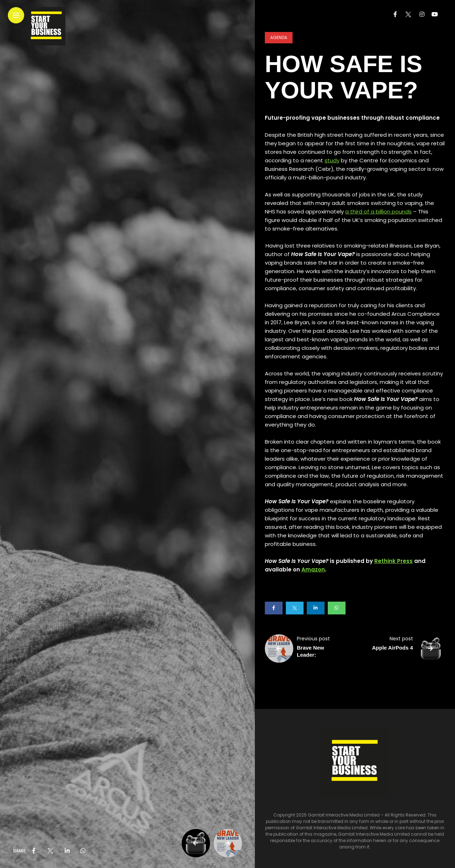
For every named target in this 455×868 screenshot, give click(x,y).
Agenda (279, 37)
